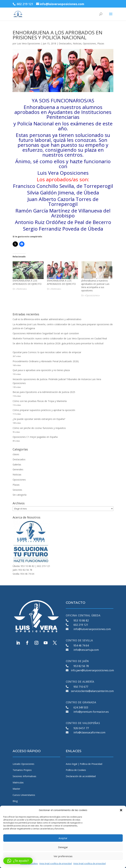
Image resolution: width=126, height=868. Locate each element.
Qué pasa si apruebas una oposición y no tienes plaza (41, 370)
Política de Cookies (76, 770)
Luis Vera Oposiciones (29, 43)
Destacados (65, 43)
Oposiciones (89, 43)
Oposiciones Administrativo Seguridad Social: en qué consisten (46, 333)
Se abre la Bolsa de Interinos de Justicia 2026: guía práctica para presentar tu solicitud (58, 343)
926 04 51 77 (81, 728)
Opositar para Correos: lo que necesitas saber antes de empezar (47, 352)
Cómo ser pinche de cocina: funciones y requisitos (39, 428)
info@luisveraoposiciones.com (92, 629)
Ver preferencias (63, 856)
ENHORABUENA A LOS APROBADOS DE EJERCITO (27, 282)
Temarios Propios (22, 770)
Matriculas (18, 782)
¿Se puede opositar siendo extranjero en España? (39, 419)
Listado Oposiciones (23, 764)
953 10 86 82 (81, 621)
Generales (18, 469)
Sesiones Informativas (24, 776)
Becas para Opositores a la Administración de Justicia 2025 (44, 392)
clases (16, 454)
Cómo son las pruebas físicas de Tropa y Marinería (40, 401)
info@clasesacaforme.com (89, 732)
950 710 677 (81, 687)
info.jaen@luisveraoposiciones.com (92, 670)
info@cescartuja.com (86, 650)
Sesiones (17, 490)
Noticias (77, 43)
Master (16, 789)
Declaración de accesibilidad (81, 776)
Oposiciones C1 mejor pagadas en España (35, 437)
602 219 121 (81, 625)
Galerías (17, 464)
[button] (121, 810)
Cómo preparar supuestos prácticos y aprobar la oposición (44, 410)
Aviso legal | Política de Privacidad (84, 764)
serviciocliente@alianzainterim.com (92, 691)
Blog (15, 801)
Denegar (63, 847)
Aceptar (63, 838)
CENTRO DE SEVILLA (79, 640)
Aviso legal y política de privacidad (56, 863)
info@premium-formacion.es (91, 712)
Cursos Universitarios (24, 795)
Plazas (101, 43)
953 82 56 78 (81, 666)
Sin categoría (20, 495)
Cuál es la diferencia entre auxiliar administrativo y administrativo (47, 319)
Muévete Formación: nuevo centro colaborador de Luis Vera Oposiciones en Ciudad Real (60, 338)
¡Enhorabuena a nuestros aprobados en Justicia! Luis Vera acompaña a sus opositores (95, 286)
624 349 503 (81, 707)
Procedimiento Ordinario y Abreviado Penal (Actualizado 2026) (46, 361)
